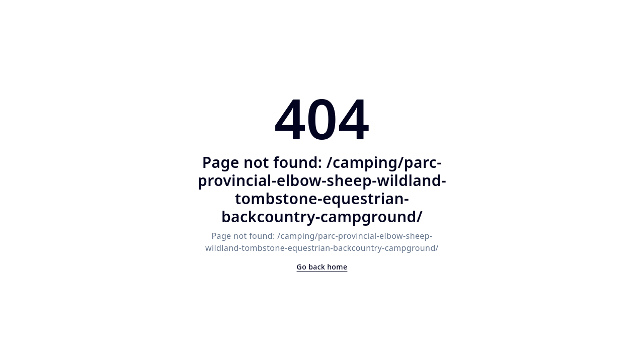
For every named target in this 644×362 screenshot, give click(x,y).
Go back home (322, 267)
